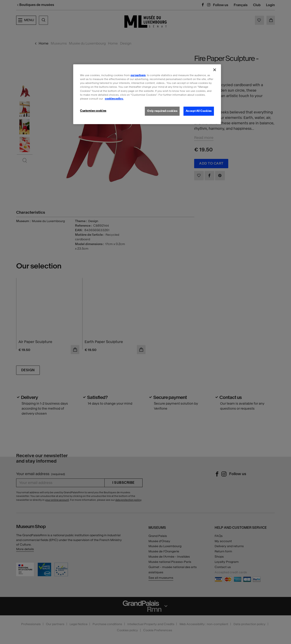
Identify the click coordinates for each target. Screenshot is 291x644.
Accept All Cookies (199, 111)
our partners (138, 75)
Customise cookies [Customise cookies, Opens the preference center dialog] (93, 111)
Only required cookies (162, 111)
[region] (147, 94)
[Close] (215, 70)
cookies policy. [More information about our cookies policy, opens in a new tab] (114, 99)
